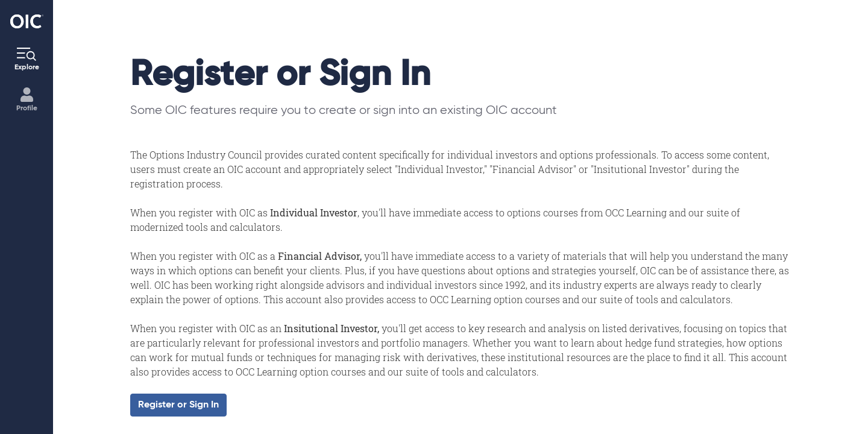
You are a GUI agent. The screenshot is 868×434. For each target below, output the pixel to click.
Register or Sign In (178, 405)
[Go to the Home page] (27, 21)
